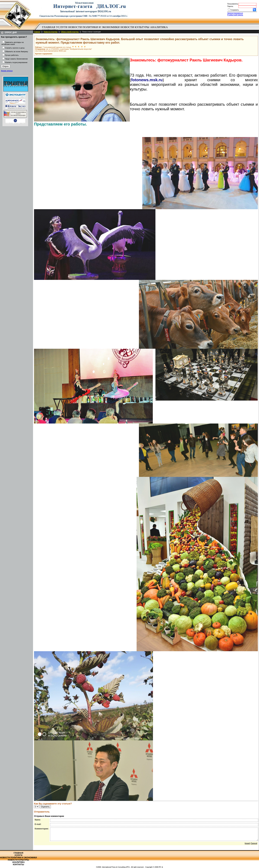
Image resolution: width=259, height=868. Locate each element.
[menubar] (106, 29)
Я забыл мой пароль (235, 15)
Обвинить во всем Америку (16, 52)
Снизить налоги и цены (15, 48)
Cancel (254, 846)
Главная (49, 27)
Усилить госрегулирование (16, 62)
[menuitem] (49, 27)
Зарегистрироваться (235, 13)
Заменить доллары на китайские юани (13, 43)
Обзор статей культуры (70, 32)
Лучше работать (12, 55)
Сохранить (235, 10)
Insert (248, 846)
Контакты (18, 865)
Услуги (62, 27)
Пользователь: (233, 4)
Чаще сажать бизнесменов (16, 59)
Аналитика (159, 27)
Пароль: (230, 6)
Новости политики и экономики (94, 27)
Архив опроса (7, 71)
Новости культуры (135, 27)
